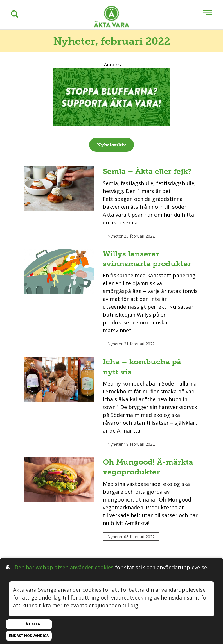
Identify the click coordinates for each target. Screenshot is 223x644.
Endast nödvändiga (29, 636)
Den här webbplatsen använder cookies (64, 567)
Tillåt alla (29, 624)
